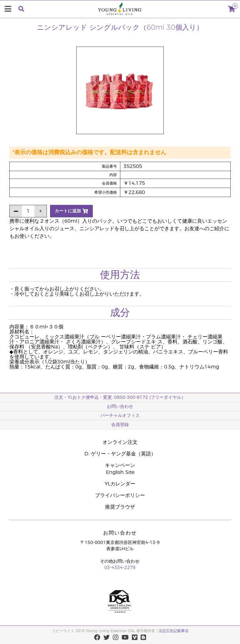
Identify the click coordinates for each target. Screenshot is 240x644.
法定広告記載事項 (173, 631)
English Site (120, 472)
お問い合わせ (120, 407)
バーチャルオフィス (120, 416)
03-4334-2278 (120, 568)
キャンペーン (120, 465)
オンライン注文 (120, 442)
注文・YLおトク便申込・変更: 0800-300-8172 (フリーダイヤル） (120, 398)
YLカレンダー (120, 484)
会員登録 (120, 425)
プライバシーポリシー (120, 495)
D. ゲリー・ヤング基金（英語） (120, 454)
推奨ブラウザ (120, 507)
